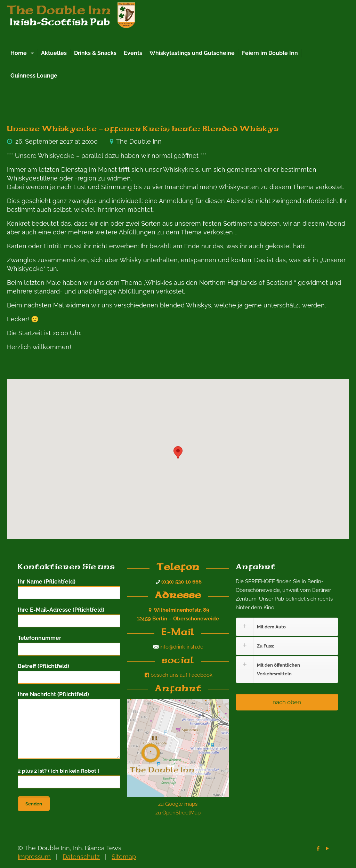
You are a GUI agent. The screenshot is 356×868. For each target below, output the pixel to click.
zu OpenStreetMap (178, 813)
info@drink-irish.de (181, 647)
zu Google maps (178, 804)
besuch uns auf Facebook (178, 675)
